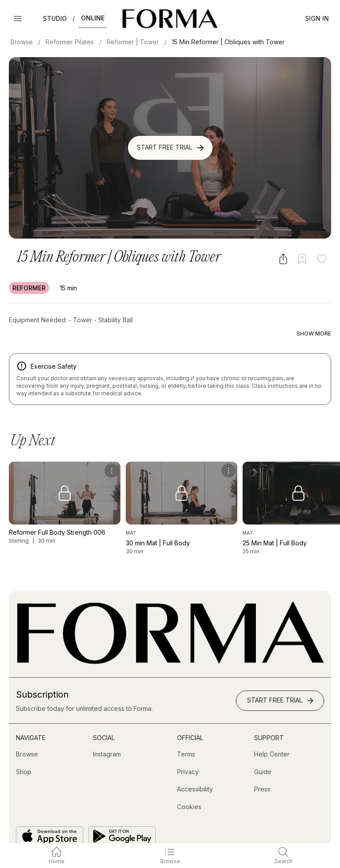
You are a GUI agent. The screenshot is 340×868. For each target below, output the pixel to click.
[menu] (112, 452)
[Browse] (27, 736)
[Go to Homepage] (170, 644)
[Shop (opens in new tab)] (24, 753)
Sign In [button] (317, 18)
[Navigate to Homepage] (170, 19)
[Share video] (283, 259)
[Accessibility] (195, 771)
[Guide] (263, 753)
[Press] (262, 771)
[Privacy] (188, 753)
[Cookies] (189, 789)
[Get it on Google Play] (122, 818)
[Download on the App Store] (50, 818)
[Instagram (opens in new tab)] (107, 736)
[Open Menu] (18, 19)
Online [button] (93, 18)
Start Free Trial (171, 148)
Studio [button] (55, 18)
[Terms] (186, 736)
